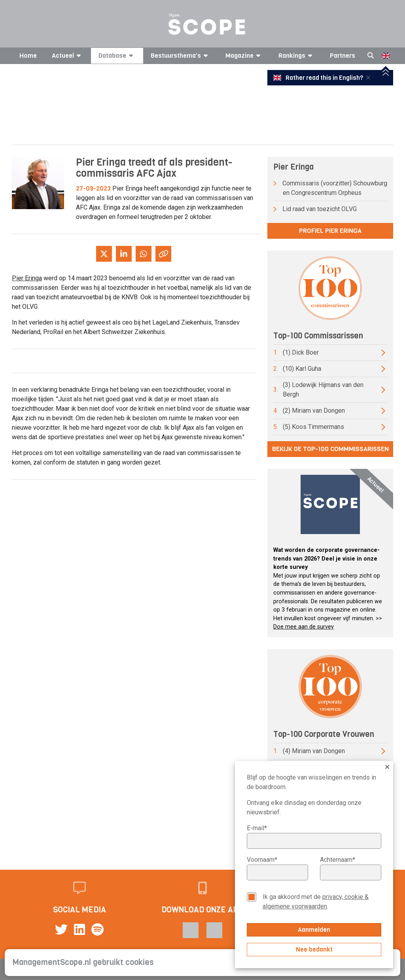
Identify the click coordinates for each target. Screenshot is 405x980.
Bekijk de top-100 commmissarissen (330, 449)
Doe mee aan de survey (304, 627)
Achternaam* (338, 860)
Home (28, 56)
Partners (343, 56)
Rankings (297, 56)
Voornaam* (262, 860)
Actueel (68, 56)
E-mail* (257, 828)
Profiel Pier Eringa (330, 231)
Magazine (244, 56)
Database (117, 56)
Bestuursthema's (181, 56)
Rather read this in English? (319, 78)
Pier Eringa (27, 278)
